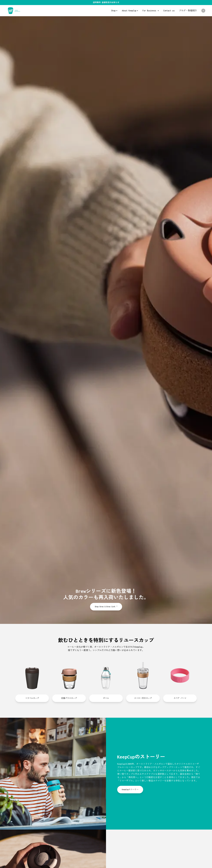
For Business (150, 11)
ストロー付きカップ (143, 698)
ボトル (106, 698)
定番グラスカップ (69, 698)
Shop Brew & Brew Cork (106, 607)
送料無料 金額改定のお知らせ (106, 2)
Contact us (169, 11)
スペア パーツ (180, 698)
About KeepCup (129, 11)
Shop (113, 11)
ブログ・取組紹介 (188, 11)
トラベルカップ (32, 698)
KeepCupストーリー (130, 789)
